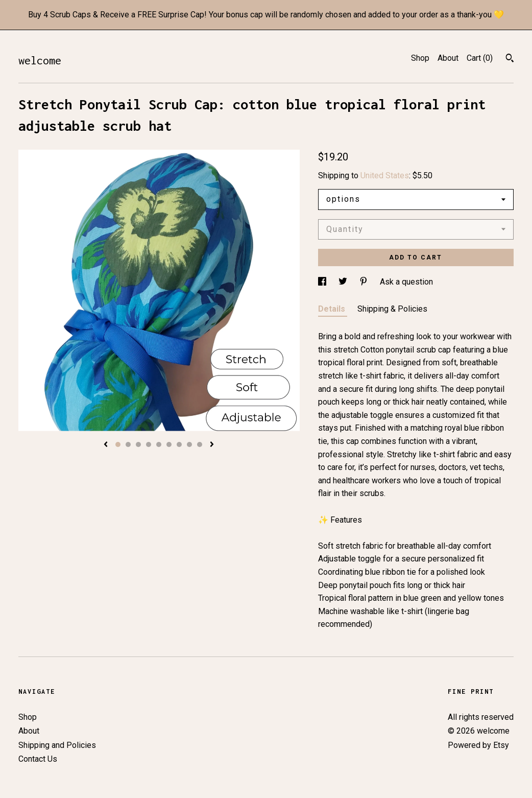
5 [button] (159, 444)
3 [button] (138, 444)
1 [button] (118, 444)
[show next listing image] (212, 445)
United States (385, 175)
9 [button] (200, 444)
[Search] (510, 59)
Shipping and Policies (57, 745)
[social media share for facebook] (323, 282)
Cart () (480, 58)
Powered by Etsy (478, 745)
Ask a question (406, 282)
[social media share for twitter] (344, 282)
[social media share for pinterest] (365, 282)
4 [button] (149, 444)
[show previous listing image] (106, 445)
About (448, 58)
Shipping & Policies (392, 309)
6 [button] (169, 444)
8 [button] (189, 444)
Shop (420, 58)
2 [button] (128, 444)
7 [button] (179, 444)
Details (333, 309)
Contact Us (38, 759)
